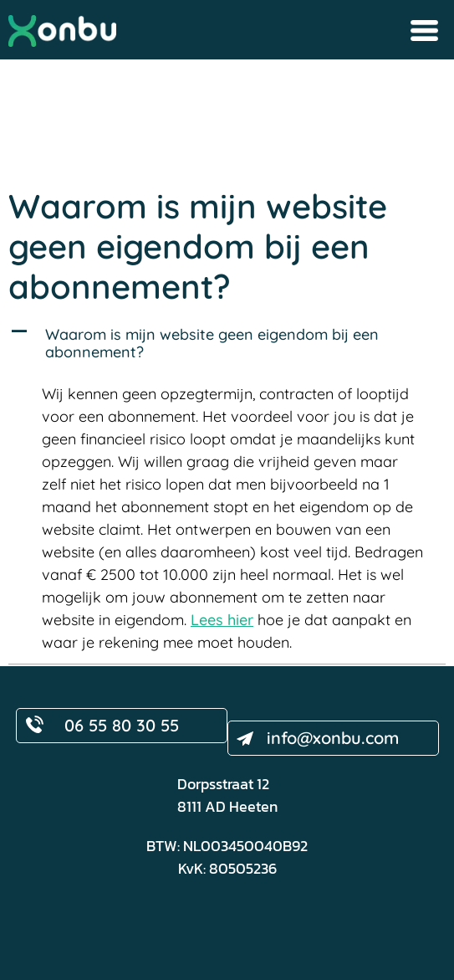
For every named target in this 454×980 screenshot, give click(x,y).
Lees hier (222, 620)
